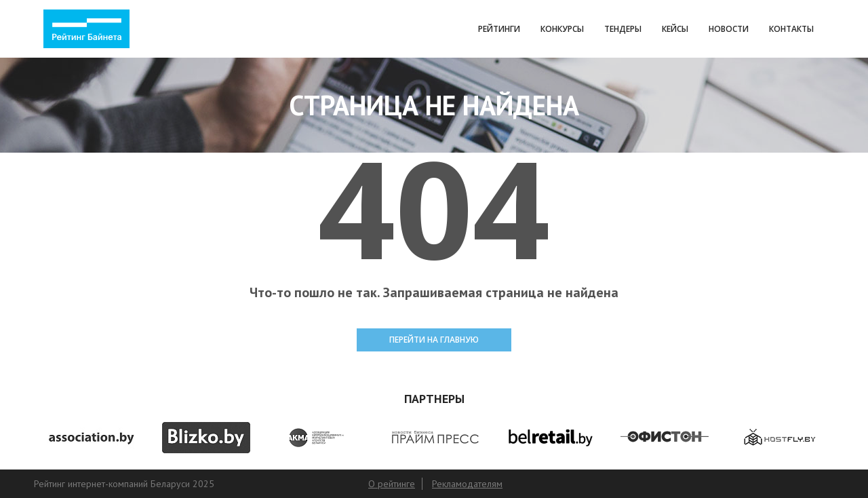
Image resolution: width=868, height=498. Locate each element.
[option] (91, 437)
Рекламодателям (467, 484)
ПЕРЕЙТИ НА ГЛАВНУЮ (434, 340)
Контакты (791, 29)
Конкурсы (562, 29)
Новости (729, 29)
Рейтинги (499, 29)
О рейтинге (392, 484)
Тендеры (623, 29)
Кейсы (675, 29)
